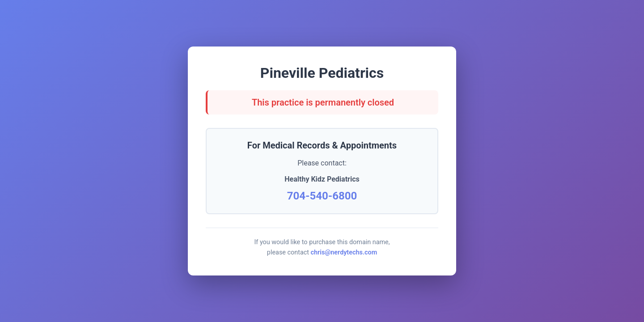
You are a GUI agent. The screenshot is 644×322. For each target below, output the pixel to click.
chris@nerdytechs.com (344, 252)
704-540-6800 (322, 196)
